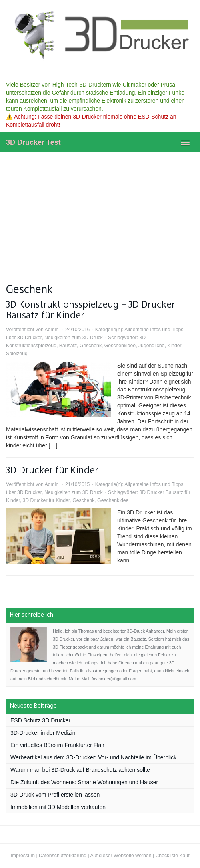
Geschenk (91, 346)
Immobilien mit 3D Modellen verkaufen (58, 807)
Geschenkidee (120, 346)
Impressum (23, 856)
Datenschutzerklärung (63, 856)
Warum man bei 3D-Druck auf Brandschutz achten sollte (80, 770)
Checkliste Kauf (172, 856)
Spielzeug (17, 354)
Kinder (174, 346)
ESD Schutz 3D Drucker (40, 720)
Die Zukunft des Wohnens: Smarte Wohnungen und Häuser (84, 782)
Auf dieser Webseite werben (121, 856)
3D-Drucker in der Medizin (43, 733)
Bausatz (68, 346)
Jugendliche (151, 346)
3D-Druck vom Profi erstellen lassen (55, 795)
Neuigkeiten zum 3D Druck (74, 338)
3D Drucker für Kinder (52, 471)
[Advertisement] (100, 212)
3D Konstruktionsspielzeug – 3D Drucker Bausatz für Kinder (91, 310)
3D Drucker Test (33, 142)
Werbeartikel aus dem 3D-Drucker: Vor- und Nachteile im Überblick (93, 757)
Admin (51, 330)
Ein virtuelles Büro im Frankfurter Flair (57, 745)
